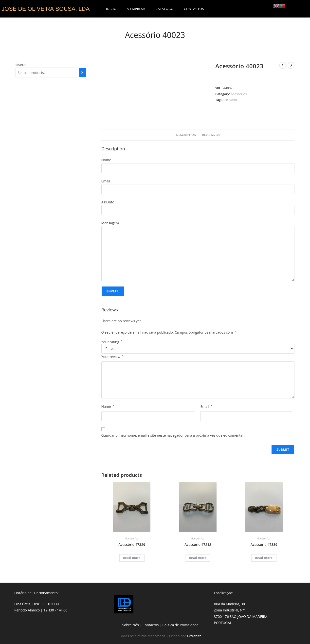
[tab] (186, 135)
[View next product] (291, 65)
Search (21, 65)
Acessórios (239, 94)
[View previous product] (283, 65)
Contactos (151, 625)
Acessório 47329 (132, 545)
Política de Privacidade (180, 625)
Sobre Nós (130, 625)
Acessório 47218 (198, 545)
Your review (112, 357)
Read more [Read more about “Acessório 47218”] (198, 558)
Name (108, 406)
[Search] (82, 72)
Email (206, 406)
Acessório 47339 (264, 545)
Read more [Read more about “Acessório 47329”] (132, 558)
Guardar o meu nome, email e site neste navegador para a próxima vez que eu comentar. (173, 435)
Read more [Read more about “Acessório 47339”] (264, 558)
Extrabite (194, 636)
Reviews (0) (211, 135)
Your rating (112, 342)
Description (186, 135)
